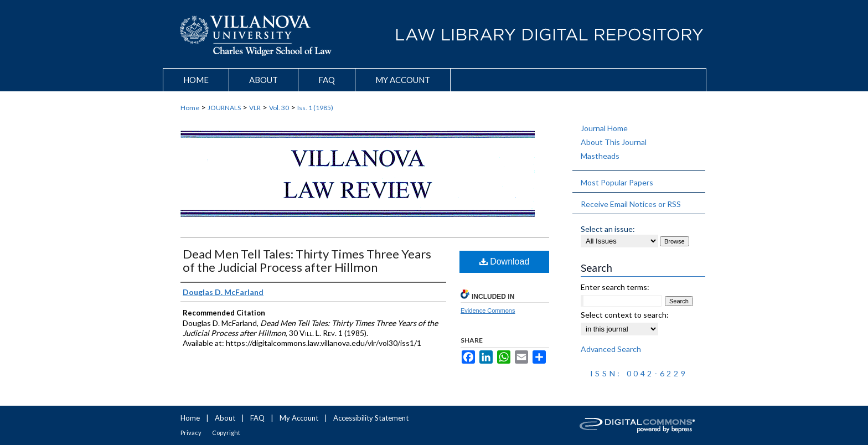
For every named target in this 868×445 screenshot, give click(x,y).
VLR (255, 108)
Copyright (226, 433)
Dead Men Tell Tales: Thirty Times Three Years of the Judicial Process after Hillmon (307, 260)
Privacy (191, 433)
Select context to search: (625, 315)
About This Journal (614, 142)
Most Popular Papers (617, 182)
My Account (299, 418)
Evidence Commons (488, 311)
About (225, 418)
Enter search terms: (615, 287)
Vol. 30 (279, 108)
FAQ (257, 418)
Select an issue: (608, 229)
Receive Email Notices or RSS (631, 204)
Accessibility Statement (371, 418)
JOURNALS (224, 108)
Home (190, 108)
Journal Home (604, 128)
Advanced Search (611, 349)
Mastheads (600, 156)
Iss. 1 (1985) (315, 108)
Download (505, 262)
